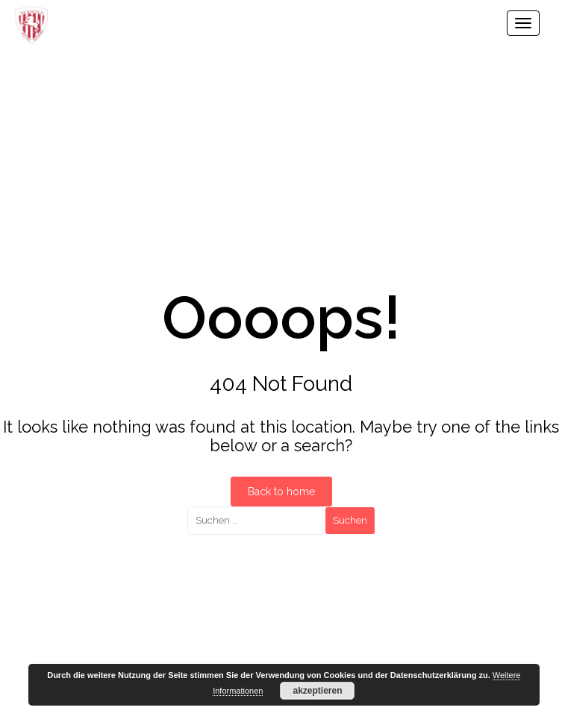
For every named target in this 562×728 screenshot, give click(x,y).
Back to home (281, 492)
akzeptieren (317, 691)
